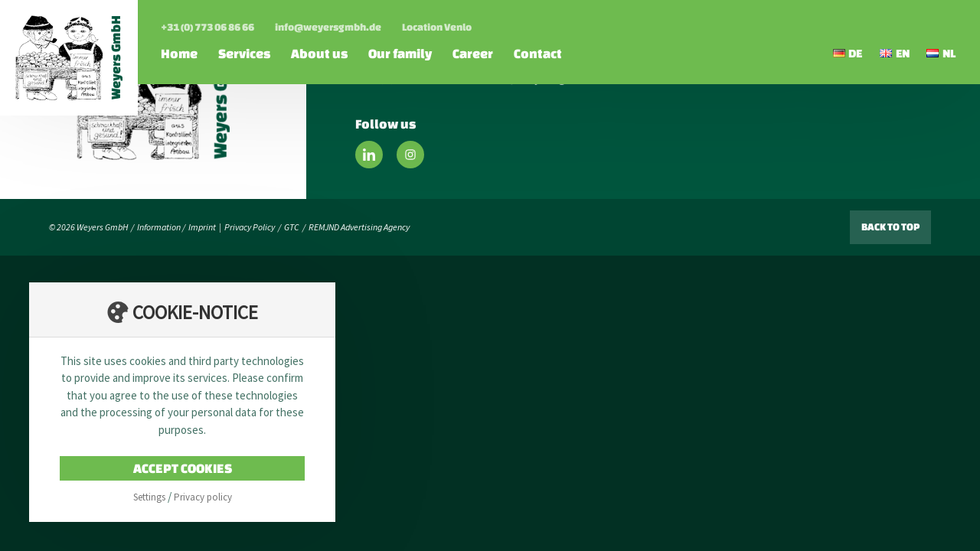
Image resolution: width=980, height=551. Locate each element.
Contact (538, 53)
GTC (292, 227)
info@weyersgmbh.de (328, 27)
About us (319, 53)
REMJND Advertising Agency (359, 227)
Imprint (202, 227)
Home (179, 53)
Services (244, 53)
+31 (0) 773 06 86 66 (207, 27)
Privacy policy (203, 497)
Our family (400, 53)
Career (473, 53)
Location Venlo (437, 27)
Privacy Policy (250, 227)
